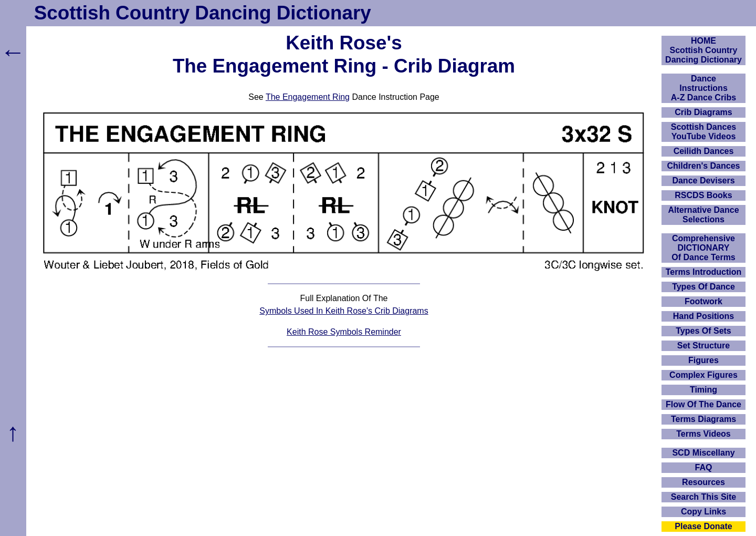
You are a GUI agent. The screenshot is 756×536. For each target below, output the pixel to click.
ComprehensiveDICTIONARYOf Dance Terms (703, 248)
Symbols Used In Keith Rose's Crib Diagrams (344, 311)
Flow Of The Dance (703, 404)
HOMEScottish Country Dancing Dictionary (703, 50)
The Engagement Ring (308, 97)
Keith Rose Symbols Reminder (344, 332)
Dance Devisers (703, 181)
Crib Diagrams (703, 112)
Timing (703, 390)
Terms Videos (703, 434)
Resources (703, 482)
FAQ (704, 467)
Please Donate (703, 526)
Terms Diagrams (703, 419)
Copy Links (703, 512)
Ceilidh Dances (704, 151)
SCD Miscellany (703, 453)
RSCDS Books (703, 195)
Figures (703, 360)
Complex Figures (703, 375)
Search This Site (704, 497)
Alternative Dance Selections (703, 215)
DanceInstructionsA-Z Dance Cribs (703, 88)
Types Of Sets (703, 331)
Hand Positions (703, 316)
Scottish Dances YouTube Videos (703, 132)
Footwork (703, 301)
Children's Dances (704, 166)
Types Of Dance (703, 287)
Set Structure (703, 346)
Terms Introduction (704, 272)
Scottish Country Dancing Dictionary (203, 13)
